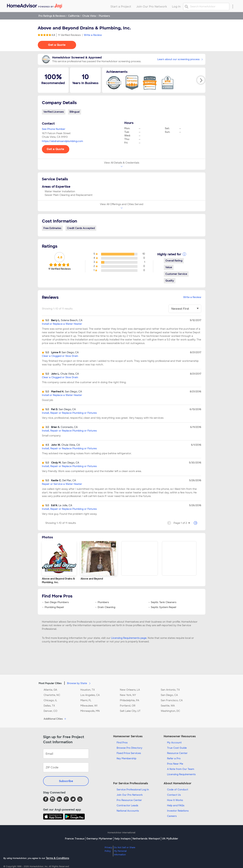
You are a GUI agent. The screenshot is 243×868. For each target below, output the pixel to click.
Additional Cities (55, 719)
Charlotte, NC (52, 695)
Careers (172, 816)
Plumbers (103, 602)
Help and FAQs (176, 805)
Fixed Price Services (129, 753)
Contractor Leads (127, 805)
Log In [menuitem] (176, 7)
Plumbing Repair (54, 607)
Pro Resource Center (129, 800)
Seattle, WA (168, 706)
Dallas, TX (49, 706)
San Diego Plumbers (57, 602)
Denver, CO (50, 711)
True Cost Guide (177, 748)
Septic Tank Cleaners (164, 602)
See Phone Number (54, 129)
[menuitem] (34, 5)
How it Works (175, 800)
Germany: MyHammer (99, 839)
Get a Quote (57, 45)
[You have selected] (185, 309)
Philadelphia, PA (130, 700)
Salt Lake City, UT (130, 711)
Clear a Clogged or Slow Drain (60, 356)
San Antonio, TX (170, 690)
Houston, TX (88, 690)
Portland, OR (128, 706)
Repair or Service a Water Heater (62, 484)
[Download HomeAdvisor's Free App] (54, 817)
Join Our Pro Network (130, 795)
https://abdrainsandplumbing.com (62, 141)
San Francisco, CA (172, 700)
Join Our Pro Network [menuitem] (152, 7)
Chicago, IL (50, 700)
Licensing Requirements (181, 774)
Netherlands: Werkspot (146, 839)
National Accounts (128, 811)
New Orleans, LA (130, 690)
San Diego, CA (169, 695)
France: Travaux (75, 839)
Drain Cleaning (106, 607)
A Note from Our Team (181, 769)
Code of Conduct (178, 790)
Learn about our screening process (180, 59)
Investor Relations (178, 811)
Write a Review (93, 35)
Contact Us (174, 795)
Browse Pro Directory (129, 748)
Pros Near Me (175, 764)
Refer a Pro (174, 758)
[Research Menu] (233, 6)
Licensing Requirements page (129, 638)
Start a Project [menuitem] (121, 7)
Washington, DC (170, 711)
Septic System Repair (164, 607)
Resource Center (177, 753)
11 (69, 35)
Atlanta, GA (50, 690)
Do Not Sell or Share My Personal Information (125, 851)
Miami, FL (86, 700)
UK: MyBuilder (170, 839)
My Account (174, 743)
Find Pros (122, 743)
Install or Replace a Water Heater (62, 324)
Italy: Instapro (123, 839)
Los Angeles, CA (90, 695)
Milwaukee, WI (89, 706)
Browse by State (79, 683)
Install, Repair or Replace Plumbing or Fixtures (69, 413)
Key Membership (126, 758)
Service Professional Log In (133, 790)
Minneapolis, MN (90, 711)
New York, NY (128, 695)
